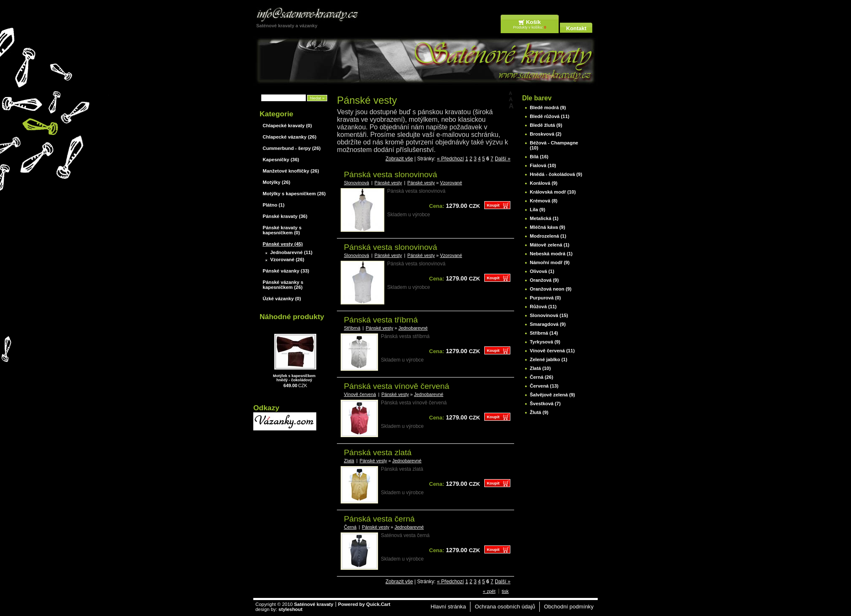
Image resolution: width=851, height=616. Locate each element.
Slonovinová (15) (549, 315)
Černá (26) (541, 377)
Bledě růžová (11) (549, 116)
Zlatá (349, 461)
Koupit (493, 205)
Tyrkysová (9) (545, 342)
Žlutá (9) (539, 412)
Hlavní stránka (448, 607)
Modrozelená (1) (548, 236)
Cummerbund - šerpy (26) (292, 148)
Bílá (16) (539, 157)
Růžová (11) (543, 307)
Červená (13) (544, 386)
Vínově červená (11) (552, 351)
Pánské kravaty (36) (285, 216)
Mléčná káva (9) (547, 227)
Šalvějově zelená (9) (552, 395)
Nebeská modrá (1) (551, 254)
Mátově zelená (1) (549, 245)
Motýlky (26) (276, 182)
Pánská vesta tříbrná (381, 320)
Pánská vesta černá (380, 519)
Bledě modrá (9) (548, 107)
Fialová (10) (543, 165)
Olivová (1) (542, 271)
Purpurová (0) (545, 298)
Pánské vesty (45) (283, 244)
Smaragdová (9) (548, 324)
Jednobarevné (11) (291, 252)
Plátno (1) (273, 205)
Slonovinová (357, 183)
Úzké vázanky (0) (282, 299)
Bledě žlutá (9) (546, 125)
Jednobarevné (413, 328)
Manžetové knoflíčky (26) (291, 171)
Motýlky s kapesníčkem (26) (294, 194)
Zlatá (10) (540, 368)
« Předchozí (450, 159)
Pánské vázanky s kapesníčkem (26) (283, 285)
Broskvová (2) (545, 134)
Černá (350, 527)
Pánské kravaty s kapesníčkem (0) (282, 230)
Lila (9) (537, 210)
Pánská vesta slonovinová (391, 174)
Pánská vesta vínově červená (397, 386)
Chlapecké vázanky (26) (289, 137)
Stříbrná (352, 328)
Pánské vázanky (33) (286, 271)
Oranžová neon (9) (550, 289)
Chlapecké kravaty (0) (287, 126)
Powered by (364, 604)
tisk (506, 591)
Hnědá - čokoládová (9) (556, 174)
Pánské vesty (388, 183)
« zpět (489, 591)
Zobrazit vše (399, 159)
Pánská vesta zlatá (378, 452)
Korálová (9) (544, 183)
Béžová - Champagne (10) (554, 145)
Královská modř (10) (553, 192)
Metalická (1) (544, 218)
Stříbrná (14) (544, 333)
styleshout (290, 609)
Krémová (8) (544, 201)
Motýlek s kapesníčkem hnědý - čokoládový (294, 378)
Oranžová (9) (544, 280)
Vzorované (451, 183)
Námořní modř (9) (550, 262)
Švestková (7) (545, 404)
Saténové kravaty (314, 604)
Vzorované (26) (287, 260)
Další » (503, 159)
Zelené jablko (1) (548, 359)
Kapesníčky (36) (281, 160)
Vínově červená (360, 394)
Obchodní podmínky (569, 607)
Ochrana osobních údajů (505, 607)
